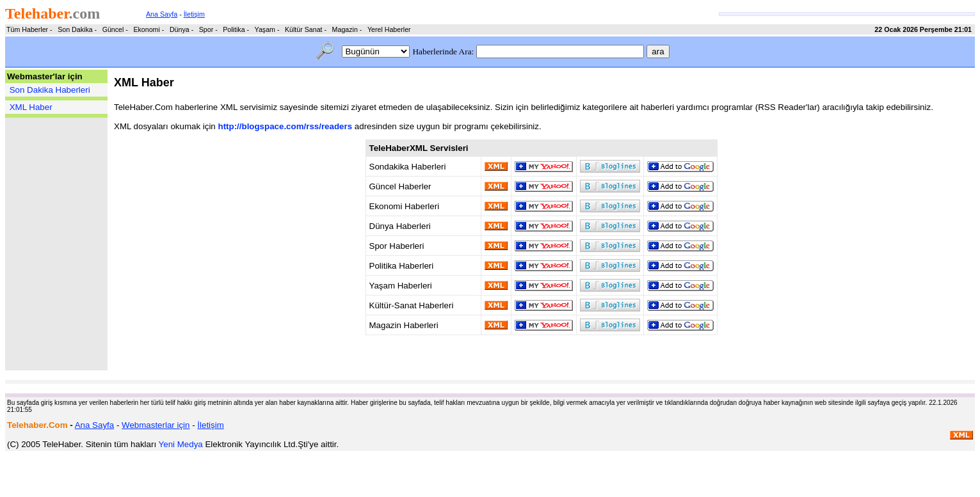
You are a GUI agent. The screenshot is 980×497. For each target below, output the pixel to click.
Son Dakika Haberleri (50, 90)
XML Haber (31, 107)
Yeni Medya (181, 444)
